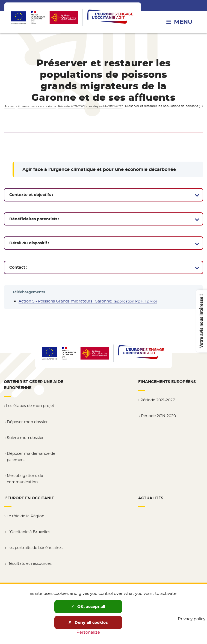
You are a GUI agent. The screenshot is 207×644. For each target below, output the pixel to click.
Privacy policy (192, 619)
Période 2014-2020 (158, 417)
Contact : (18, 267)
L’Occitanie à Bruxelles (29, 532)
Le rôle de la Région (25, 517)
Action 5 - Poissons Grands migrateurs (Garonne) (88, 301)
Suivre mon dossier (25, 439)
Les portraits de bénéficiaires (35, 548)
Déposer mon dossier (27, 423)
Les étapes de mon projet (30, 407)
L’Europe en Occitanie (29, 499)
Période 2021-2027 (72, 106)
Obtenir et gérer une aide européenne (34, 387)
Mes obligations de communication (25, 480)
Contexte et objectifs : (31, 195)
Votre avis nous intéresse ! (201, 321)
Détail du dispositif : (29, 243)
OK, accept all (88, 607)
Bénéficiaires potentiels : (34, 219)
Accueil (10, 106)
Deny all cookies (88, 622)
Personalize (88, 632)
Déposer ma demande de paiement (31, 458)
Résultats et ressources (29, 564)
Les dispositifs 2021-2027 (105, 106)
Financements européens (37, 106)
